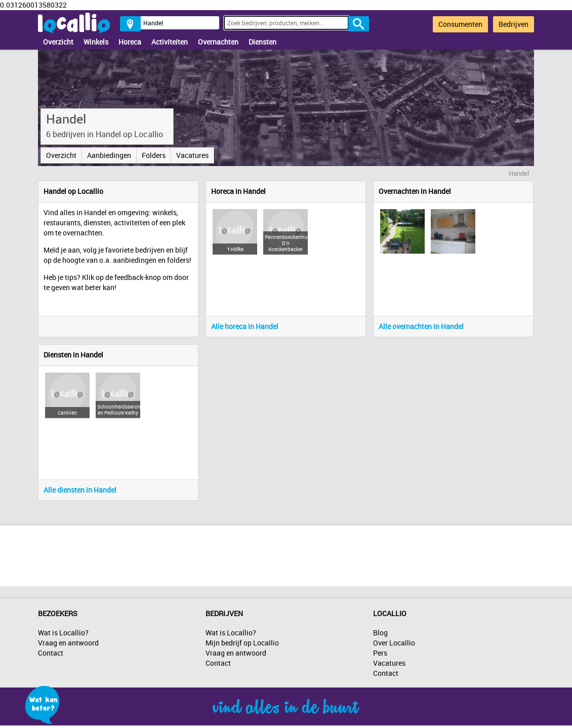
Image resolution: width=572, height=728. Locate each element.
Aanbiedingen (109, 155)
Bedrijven (514, 24)
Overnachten (218, 42)
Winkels (96, 42)
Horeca (130, 42)
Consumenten (460, 24)
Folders (154, 155)
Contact (51, 653)
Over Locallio (394, 643)
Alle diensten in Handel (80, 490)
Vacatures (192, 155)
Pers (380, 653)
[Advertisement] (286, 553)
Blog (380, 633)
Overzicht (58, 42)
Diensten (262, 42)
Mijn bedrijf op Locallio (242, 643)
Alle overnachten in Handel (421, 326)
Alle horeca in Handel (245, 326)
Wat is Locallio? (63, 633)
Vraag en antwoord (68, 643)
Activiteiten (170, 42)
